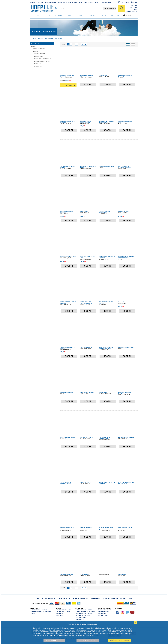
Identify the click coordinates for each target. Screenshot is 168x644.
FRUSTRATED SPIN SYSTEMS (126, 438)
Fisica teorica (40, 54)
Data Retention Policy (83, 618)
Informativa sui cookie (83, 616)
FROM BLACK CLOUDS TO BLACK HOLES (67, 528)
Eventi (97, 2)
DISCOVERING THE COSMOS (68, 438)
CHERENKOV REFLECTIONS (106, 166)
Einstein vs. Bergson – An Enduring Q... (67, 76)
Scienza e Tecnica (39, 49)
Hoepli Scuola (72, 2)
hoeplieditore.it (103, 612)
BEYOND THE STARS (85, 483)
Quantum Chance (123, 302)
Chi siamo (134, 5)
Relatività (39, 66)
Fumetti (70, 16)
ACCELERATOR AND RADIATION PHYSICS (66, 483)
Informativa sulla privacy (84, 614)
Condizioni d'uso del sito (84, 610)
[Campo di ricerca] (81, 8)
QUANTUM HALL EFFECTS (87, 392)
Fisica (36, 51)
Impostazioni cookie (54, 640)
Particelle (39, 64)
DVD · (45, 598)
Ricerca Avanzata (132, 11)
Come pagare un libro (63, 612)
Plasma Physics (84, 212)
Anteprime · (96, 598)
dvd (93, 16)
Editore (40, 2)
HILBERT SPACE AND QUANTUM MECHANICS (86, 303)
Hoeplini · (53, 598)
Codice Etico (80, 619)
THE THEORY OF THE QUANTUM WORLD (105, 438)
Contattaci (60, 616)
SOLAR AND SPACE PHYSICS (126, 347)
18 (82, 44)
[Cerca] (122, 8)
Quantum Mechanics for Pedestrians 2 (67, 212)
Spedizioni (60, 614)
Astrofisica (39, 56)
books (59, 16)
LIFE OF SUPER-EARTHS (105, 573)
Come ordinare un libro (64, 610)
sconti (115, 16)
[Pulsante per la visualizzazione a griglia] (128, 45)
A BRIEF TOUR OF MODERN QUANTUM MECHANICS (68, 574)
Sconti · (106, 598)
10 (77, 44)
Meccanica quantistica (43, 59)
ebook (81, 16)
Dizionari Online (51, 2)
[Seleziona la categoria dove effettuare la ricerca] (110, 8)
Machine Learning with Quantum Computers (85, 122)
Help (136, 9)
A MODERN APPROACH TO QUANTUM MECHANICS (106, 528)
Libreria (33, 2)
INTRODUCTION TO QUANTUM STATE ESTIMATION (126, 257)
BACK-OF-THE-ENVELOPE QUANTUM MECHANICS (106, 348)
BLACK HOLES (103, 392)
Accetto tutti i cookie (120, 640)
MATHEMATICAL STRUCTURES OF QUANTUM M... (88, 574)
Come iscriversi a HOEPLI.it (39, 610)
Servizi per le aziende (86, 2)
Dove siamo (134, 7)
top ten (104, 16)
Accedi (135, 2)
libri (36, 16)
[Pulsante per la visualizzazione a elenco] (133, 45)
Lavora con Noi (106, 2)
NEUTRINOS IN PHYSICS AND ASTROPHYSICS (107, 122)
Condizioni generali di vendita (85, 612)
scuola (48, 16)
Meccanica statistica (42, 61)
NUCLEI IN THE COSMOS (86, 438)
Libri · (39, 598)
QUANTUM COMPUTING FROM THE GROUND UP (126, 483)
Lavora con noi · (119, 598)
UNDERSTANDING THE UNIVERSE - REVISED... (86, 528)
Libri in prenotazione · (79, 598)
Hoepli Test (62, 2)
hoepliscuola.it (103, 616)
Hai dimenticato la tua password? (41, 612)
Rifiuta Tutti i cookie (88, 640)
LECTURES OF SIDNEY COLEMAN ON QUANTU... (125, 167)
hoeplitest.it (102, 614)
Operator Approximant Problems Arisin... (105, 212)
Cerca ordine (125, 2)
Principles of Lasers (123, 212)
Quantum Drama (103, 76)
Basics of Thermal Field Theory (68, 257)
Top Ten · (63, 598)
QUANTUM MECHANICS (86, 347)
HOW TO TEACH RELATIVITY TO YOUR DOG (126, 574)
